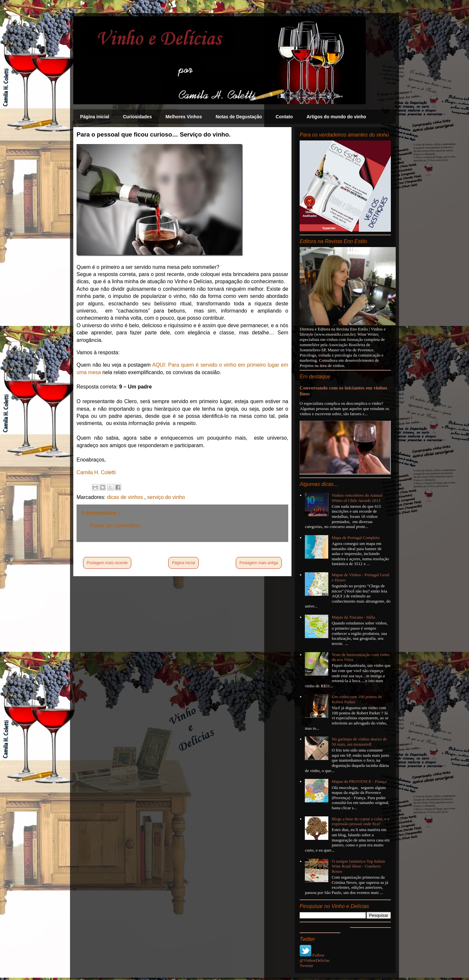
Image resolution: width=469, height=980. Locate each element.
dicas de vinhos (126, 497)
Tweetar (306, 965)
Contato (284, 117)
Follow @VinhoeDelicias (315, 958)
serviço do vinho (166, 497)
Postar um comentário (115, 526)
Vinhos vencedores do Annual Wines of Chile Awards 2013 (357, 498)
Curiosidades (137, 117)
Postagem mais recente (107, 563)
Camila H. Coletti (96, 472)
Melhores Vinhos (184, 117)
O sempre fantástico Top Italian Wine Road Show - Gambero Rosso (358, 866)
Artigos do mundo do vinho (336, 117)
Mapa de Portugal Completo (355, 538)
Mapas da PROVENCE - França (359, 781)
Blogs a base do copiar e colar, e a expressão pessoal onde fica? (360, 821)
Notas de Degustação (239, 117)
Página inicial (95, 117)
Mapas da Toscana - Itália (353, 617)
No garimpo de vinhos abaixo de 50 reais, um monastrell (359, 742)
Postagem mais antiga (259, 563)
